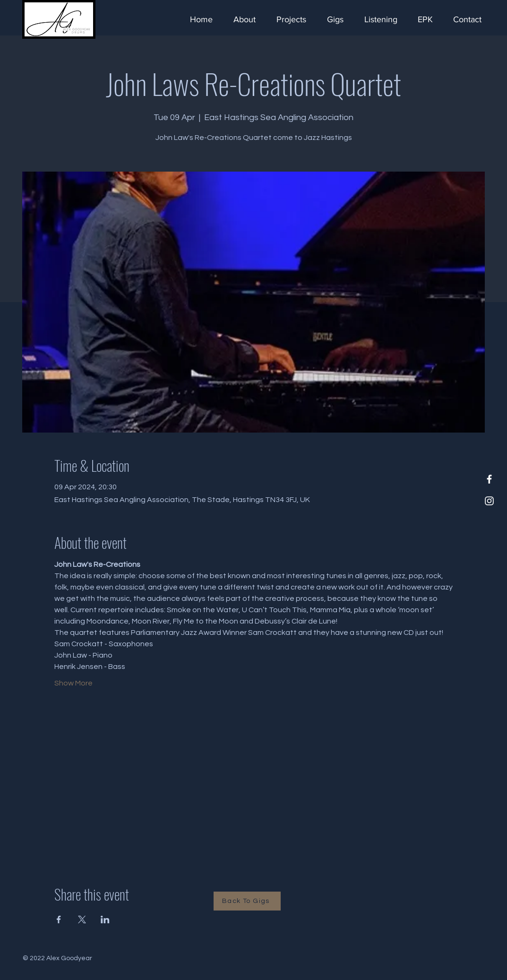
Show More (73, 683)
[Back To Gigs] (247, 901)
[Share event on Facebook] (59, 919)
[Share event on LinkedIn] (105, 919)
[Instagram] (489, 501)
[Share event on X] (82, 919)
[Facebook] (489, 479)
